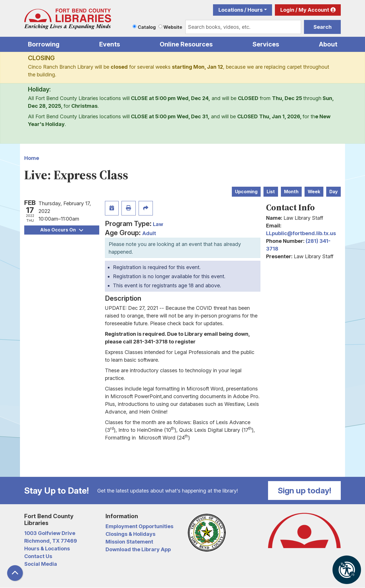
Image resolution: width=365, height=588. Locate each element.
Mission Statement (129, 542)
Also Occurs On (62, 230)
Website (173, 27)
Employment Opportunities (139, 526)
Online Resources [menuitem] (186, 44)
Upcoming (246, 192)
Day (333, 192)
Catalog (147, 27)
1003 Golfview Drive (50, 533)
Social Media (41, 564)
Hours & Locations (47, 549)
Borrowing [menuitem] (44, 44)
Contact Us (38, 556)
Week (314, 192)
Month (291, 192)
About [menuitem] (328, 44)
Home (32, 158)
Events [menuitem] (110, 44)
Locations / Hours (241, 10)
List (271, 192)
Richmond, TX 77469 (51, 541)
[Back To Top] (15, 573)
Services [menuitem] (266, 44)
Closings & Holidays (130, 534)
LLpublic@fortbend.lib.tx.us (301, 233)
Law (158, 224)
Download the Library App (138, 549)
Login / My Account (305, 10)
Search (323, 27)
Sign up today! (305, 491)
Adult (149, 233)
